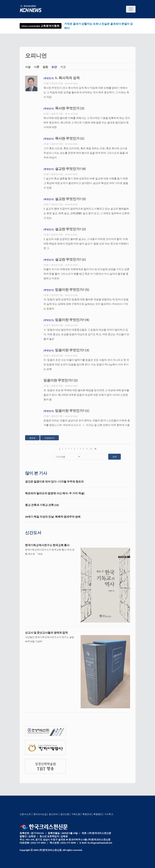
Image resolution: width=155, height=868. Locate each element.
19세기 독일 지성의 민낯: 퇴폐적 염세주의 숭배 (53, 519)
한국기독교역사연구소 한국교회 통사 (47, 548)
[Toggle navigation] (131, 9)
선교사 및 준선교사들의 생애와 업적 (46, 635)
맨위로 (32, 441)
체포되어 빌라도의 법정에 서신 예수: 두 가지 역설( (55, 496)
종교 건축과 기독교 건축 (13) (42, 508)
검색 (115, 459)
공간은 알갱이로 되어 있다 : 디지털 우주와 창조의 (54, 484)
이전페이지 (49, 441)
